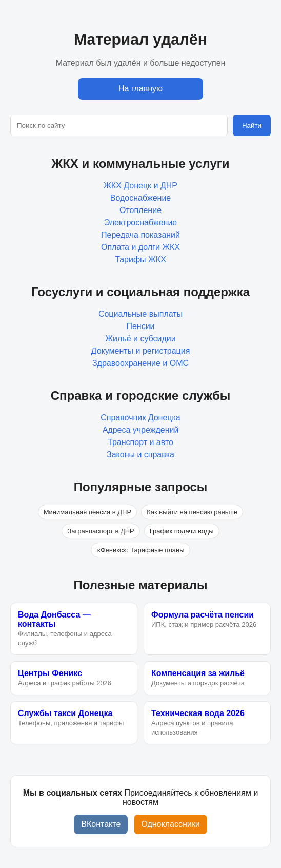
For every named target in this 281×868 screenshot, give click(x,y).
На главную (140, 89)
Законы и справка (140, 455)
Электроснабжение (141, 223)
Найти (252, 126)
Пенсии (140, 326)
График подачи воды (182, 531)
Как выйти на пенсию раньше (192, 512)
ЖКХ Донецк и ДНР (140, 186)
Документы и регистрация (141, 351)
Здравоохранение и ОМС (140, 363)
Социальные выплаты (140, 314)
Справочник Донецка (140, 418)
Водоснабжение (140, 198)
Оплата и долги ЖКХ (140, 247)
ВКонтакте (101, 824)
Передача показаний (140, 235)
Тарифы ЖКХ (140, 259)
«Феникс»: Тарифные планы (140, 550)
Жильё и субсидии (140, 339)
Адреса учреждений (141, 430)
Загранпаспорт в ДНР (101, 531)
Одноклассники (170, 824)
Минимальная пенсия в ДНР (87, 512)
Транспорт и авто (140, 442)
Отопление (140, 210)
